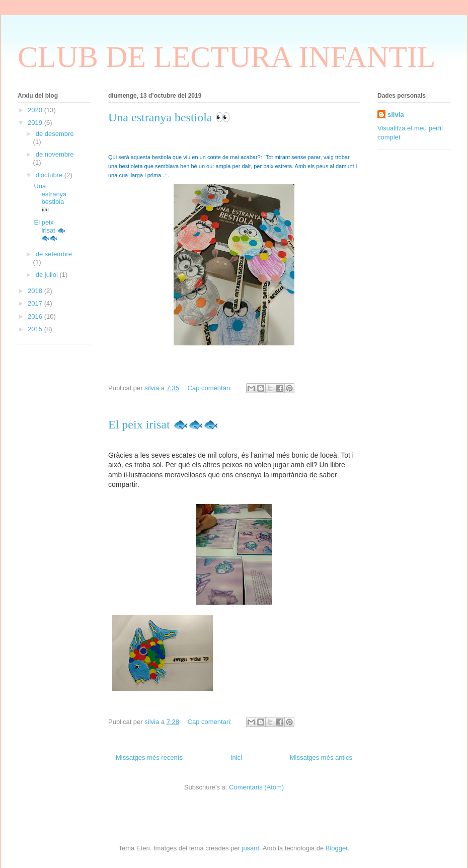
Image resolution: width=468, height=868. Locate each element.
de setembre (54, 254)
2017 (36, 303)
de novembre (55, 154)
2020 (36, 110)
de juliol (48, 275)
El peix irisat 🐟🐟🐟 (163, 424)
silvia (396, 115)
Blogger (337, 848)
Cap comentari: (211, 388)
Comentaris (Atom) (256, 787)
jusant (251, 848)
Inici (236, 757)
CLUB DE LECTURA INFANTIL (227, 57)
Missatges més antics (321, 757)
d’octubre (50, 175)
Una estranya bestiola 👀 (169, 117)
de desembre (55, 134)
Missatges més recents (149, 757)
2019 (36, 123)
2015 (36, 329)
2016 (36, 316)
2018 (36, 291)
